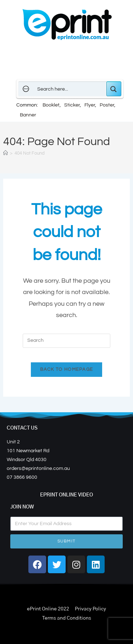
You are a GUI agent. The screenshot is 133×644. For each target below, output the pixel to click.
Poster (107, 105)
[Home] (5, 153)
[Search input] (70, 89)
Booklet (51, 105)
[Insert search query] (66, 341)
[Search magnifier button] (114, 89)
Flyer (90, 105)
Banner (28, 115)
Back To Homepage (67, 369)
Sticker (72, 105)
